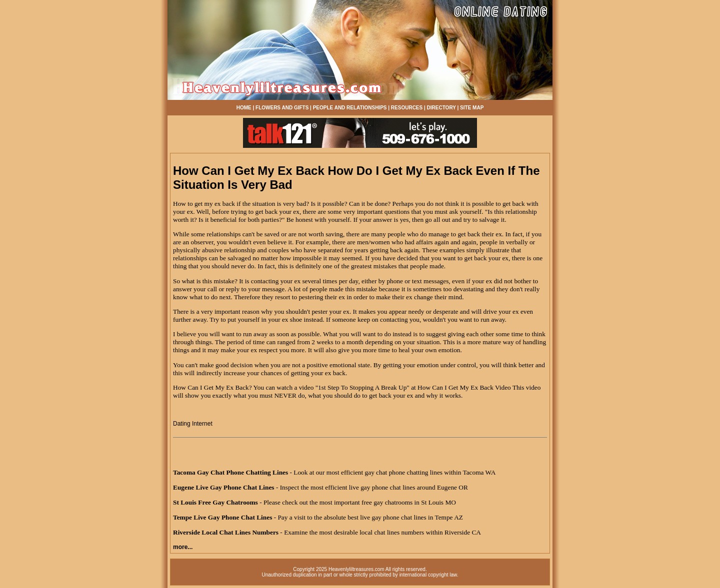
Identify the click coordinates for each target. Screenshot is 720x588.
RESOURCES (407, 108)
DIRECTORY (441, 108)
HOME (244, 108)
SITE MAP (472, 108)
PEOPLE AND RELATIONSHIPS (350, 108)
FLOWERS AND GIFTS (282, 108)
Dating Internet (193, 424)
